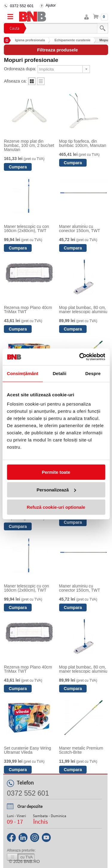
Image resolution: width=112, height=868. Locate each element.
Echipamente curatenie (72, 40)
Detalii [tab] (59, 373)
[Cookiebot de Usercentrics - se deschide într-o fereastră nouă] (80, 357)
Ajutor (51, 5)
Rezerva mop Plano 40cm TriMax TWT (28, 310)
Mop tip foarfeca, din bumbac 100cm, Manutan (83, 143)
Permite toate (56, 472)
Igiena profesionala (30, 40)
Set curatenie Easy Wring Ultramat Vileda (27, 750)
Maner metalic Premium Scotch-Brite (81, 750)
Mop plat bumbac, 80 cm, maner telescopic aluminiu (83, 310)
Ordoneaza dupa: (20, 69)
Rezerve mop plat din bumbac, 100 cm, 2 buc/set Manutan (29, 145)
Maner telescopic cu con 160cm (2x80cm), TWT (26, 229)
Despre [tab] (93, 373)
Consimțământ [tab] (23, 373)
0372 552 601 (22, 6)
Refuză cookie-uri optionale (56, 507)
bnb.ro (32, 861)
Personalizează (56, 490)
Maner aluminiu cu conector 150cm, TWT (80, 229)
